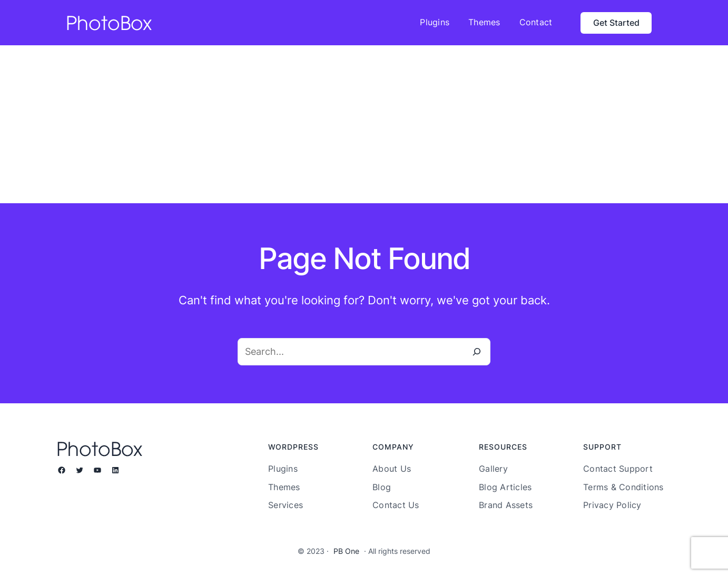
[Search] (477, 352)
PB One (346, 551)
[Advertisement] (364, 124)
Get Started (616, 23)
